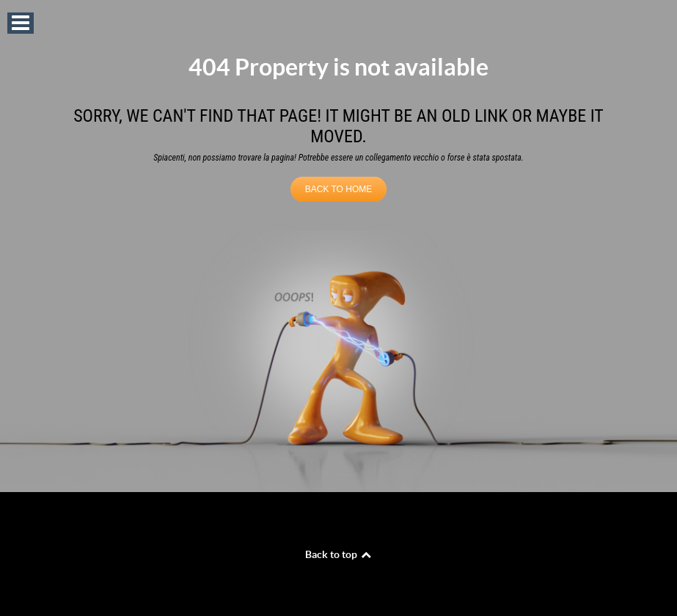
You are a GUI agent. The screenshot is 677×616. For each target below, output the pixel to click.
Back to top (339, 554)
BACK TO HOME (339, 189)
